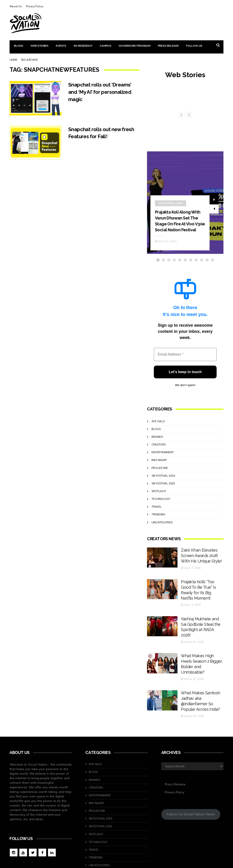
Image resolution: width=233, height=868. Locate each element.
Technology (161, 508)
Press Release (168, 46)
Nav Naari (159, 469)
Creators (159, 453)
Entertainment (163, 461)
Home (13, 60)
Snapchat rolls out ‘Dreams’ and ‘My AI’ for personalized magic (102, 92)
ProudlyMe (160, 476)
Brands (157, 445)
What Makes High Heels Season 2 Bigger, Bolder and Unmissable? (200, 647)
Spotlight (159, 500)
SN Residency (83, 46)
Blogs (19, 46)
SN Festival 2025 (163, 492)
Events (61, 46)
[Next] (220, 119)
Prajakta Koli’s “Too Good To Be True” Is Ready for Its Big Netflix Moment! (202, 590)
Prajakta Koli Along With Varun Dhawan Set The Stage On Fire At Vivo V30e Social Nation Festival (180, 227)
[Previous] (151, 119)
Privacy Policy (35, 6)
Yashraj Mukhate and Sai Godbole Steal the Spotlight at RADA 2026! (201, 618)
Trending (158, 523)
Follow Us (194, 46)
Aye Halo (158, 430)
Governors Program (134, 46)
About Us (16, 6)
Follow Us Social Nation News (191, 784)
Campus (105, 46)
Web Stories (39, 46)
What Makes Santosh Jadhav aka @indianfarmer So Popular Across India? (201, 675)
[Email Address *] (185, 363)
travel (157, 515)
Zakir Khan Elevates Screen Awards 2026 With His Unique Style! (201, 562)
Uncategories (162, 531)
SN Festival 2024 (171, 206)
